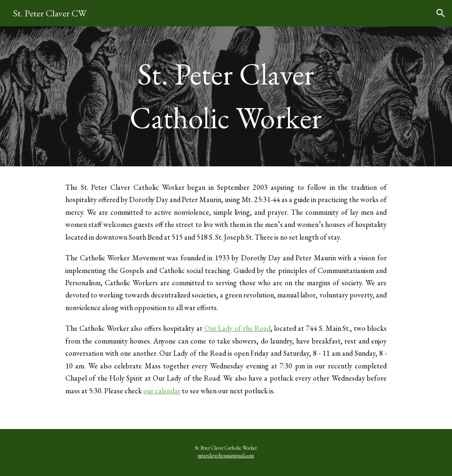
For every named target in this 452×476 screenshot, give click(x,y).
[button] (441, 13)
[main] (226, 96)
